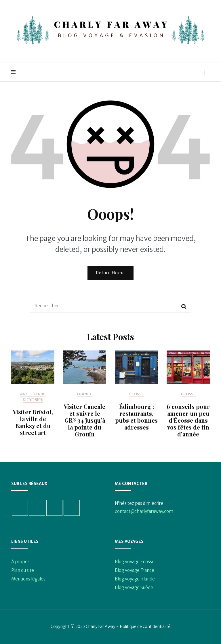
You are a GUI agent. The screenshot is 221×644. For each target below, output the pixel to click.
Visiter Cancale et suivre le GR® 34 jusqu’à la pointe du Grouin (85, 420)
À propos (20, 562)
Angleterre (33, 394)
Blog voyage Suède (134, 588)
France (85, 394)
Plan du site (23, 570)
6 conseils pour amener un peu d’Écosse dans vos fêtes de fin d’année (188, 420)
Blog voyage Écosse (135, 562)
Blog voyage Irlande (135, 579)
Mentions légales (28, 579)
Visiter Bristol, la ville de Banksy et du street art (33, 422)
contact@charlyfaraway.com (144, 511)
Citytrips (33, 400)
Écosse (137, 394)
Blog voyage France (135, 570)
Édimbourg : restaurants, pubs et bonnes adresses (136, 417)
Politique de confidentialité (145, 626)
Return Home (110, 273)
